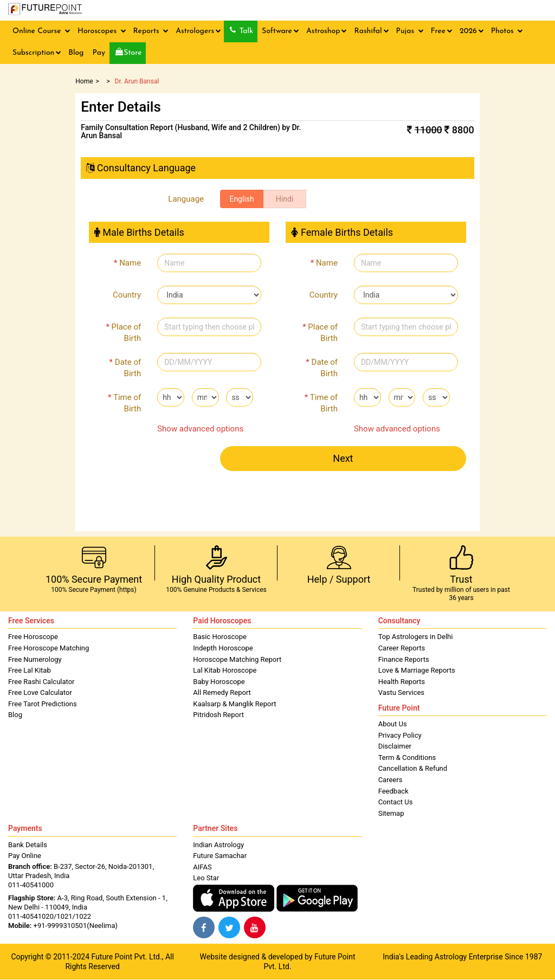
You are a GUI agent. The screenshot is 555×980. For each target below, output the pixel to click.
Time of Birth (124, 403)
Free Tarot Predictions (43, 704)
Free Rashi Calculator (41, 682)
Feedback (393, 791)
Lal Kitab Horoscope (225, 670)
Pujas (410, 31)
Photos (507, 31)
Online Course (41, 31)
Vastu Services (401, 692)
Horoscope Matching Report (237, 659)
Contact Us (396, 802)
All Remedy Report (222, 692)
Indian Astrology (218, 845)
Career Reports (402, 648)
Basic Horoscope (220, 637)
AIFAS (202, 867)
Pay (98, 53)
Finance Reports (404, 659)
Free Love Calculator (40, 692)
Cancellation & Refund (413, 768)
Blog (76, 53)
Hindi (285, 199)
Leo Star (206, 878)
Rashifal (371, 31)
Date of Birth (125, 368)
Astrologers (198, 31)
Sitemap (391, 813)
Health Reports (402, 682)
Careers (391, 780)
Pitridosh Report (218, 715)
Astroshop (327, 31)
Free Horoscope (33, 637)
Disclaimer (395, 746)
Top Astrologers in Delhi (416, 637)
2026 (472, 31)
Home (84, 81)
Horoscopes (102, 31)
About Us (393, 724)
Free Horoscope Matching (49, 648)
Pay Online (25, 856)
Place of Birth (123, 333)
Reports (151, 31)
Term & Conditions (407, 757)
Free (442, 31)
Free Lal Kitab (30, 670)
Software (280, 31)
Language (186, 199)
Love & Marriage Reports (417, 670)
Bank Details (28, 845)
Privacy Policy (400, 735)
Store (129, 52)
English (241, 199)
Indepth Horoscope (223, 648)
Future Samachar (220, 856)
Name (127, 263)
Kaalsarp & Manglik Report (234, 704)
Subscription (37, 53)
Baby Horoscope (219, 682)
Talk (241, 31)
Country (127, 295)
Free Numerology (35, 659)
